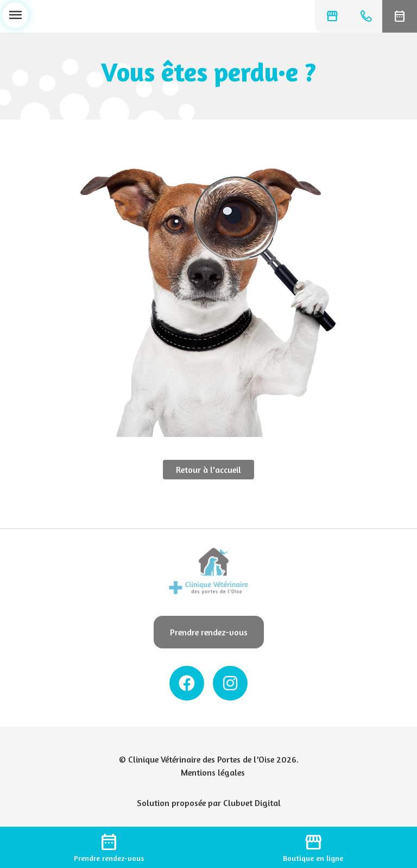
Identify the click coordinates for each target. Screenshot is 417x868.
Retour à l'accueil (208, 470)
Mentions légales (213, 772)
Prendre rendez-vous (209, 632)
